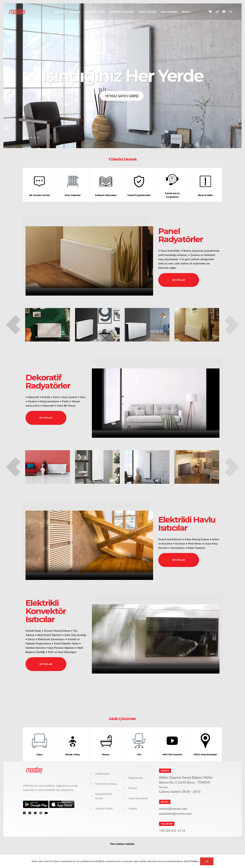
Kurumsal (75, 11)
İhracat (133, 788)
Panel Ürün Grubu (95, 11)
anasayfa (60, 11)
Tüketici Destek (147, 11)
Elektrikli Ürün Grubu (122, 11)
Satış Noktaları (169, 11)
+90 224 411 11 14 (172, 831)
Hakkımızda (102, 773)
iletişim (186, 11)
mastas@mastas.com (173, 809)
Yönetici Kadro (104, 808)
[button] (25, 138)
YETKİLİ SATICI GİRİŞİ (122, 96)
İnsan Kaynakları (138, 798)
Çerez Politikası (191, 861)
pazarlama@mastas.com (175, 814)
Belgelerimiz (136, 778)
